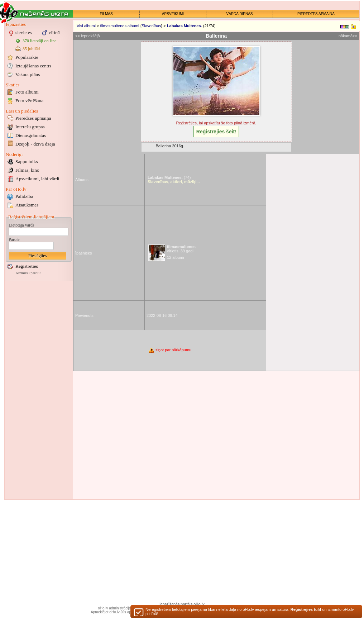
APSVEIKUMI (173, 14)
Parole (14, 239)
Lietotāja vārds (21, 225)
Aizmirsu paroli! (28, 273)
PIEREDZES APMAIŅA (316, 14)
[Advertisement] (39, 390)
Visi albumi (86, 26)
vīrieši (55, 32)
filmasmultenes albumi (120, 26)
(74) (169, 177)
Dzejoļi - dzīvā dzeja (35, 144)
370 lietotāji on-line (40, 41)
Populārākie (27, 57)
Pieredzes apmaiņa (33, 118)
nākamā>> (348, 36)
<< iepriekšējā (88, 36)
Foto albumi (27, 92)
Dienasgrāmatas (31, 135)
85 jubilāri (32, 49)
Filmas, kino (27, 170)
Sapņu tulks (27, 161)
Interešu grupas (30, 127)
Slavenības (151, 26)
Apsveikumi (37, 179)
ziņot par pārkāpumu (170, 350)
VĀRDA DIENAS (240, 14)
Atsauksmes (27, 205)
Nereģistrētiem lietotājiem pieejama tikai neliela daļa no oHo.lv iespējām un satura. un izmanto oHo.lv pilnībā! (250, 613)
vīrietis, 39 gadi (181, 249)
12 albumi (176, 257)
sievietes (24, 32)
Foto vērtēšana (29, 101)
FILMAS (106, 14)
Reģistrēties (27, 266)
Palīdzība (24, 196)
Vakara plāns (28, 74)
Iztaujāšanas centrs (33, 66)
